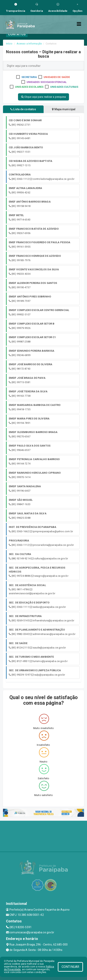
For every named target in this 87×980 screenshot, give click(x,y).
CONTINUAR (70, 967)
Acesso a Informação (29, 44)
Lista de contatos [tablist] (23, 109)
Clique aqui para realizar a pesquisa (44, 97)
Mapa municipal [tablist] (64, 109)
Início (9, 44)
